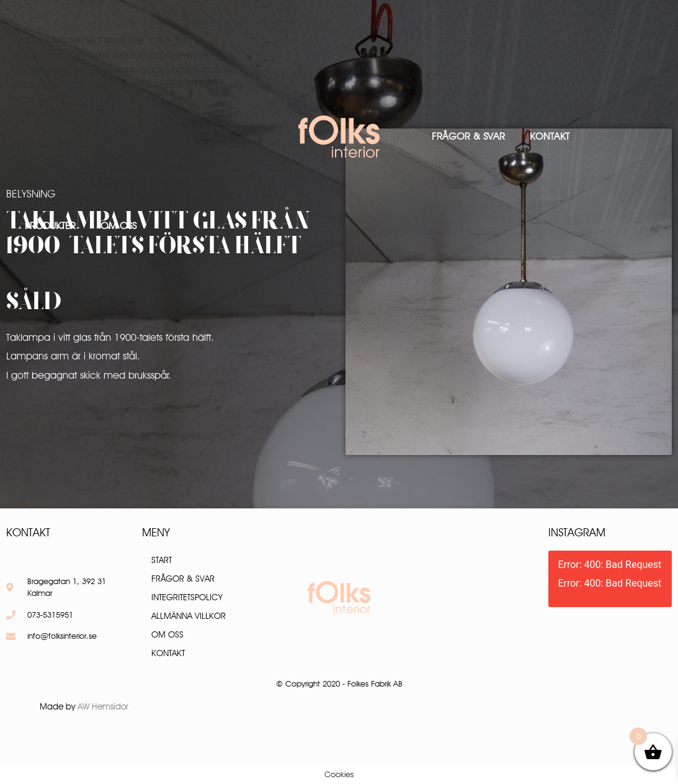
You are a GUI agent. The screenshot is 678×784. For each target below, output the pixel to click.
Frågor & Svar (468, 136)
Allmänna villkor (189, 616)
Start (162, 560)
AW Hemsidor (103, 706)
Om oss (118, 226)
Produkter (50, 226)
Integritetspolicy (187, 597)
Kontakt (550, 136)
